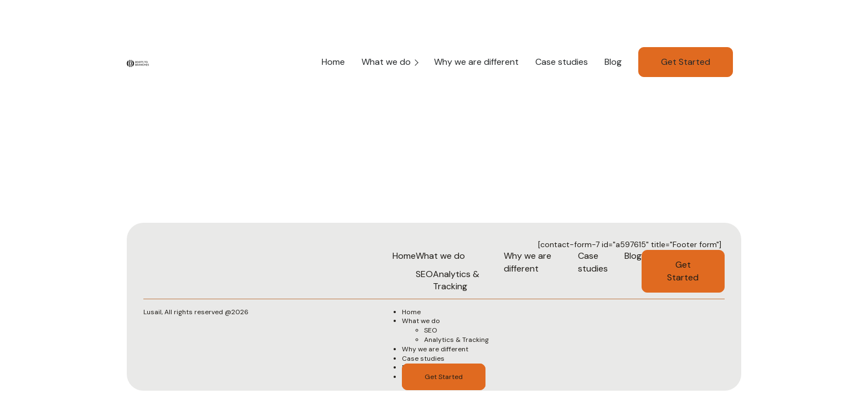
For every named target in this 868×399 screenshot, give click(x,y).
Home (333, 62)
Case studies (562, 62)
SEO (424, 274)
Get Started (686, 62)
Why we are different (476, 62)
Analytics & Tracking (456, 280)
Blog (613, 62)
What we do (386, 62)
